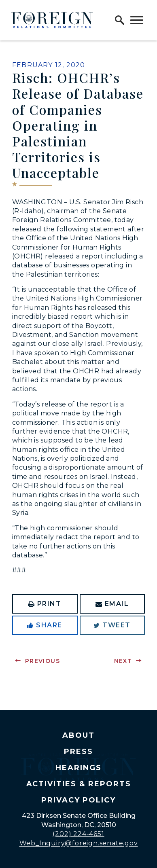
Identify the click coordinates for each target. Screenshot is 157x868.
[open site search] (120, 20)
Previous (42, 661)
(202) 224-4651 (78, 834)
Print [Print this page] (45, 604)
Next (123, 661)
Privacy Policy (78, 800)
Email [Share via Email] (112, 604)
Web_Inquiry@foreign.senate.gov (79, 843)
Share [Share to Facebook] (45, 625)
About (78, 735)
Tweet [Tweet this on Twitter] (112, 625)
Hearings (78, 768)
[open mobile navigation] (137, 20)
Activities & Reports (79, 784)
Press (78, 752)
